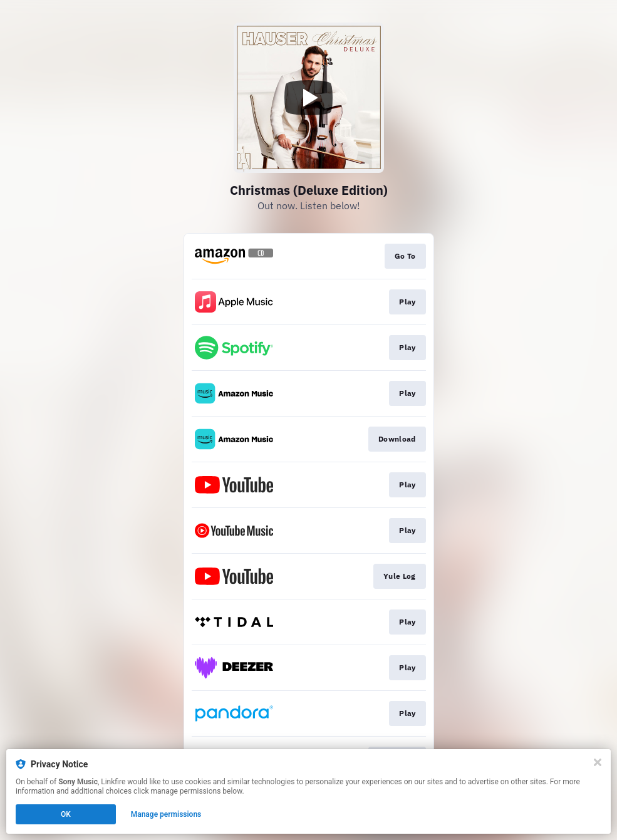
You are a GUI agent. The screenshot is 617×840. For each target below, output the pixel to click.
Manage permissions (166, 814)
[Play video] (309, 98)
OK (66, 814)
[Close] (598, 762)
